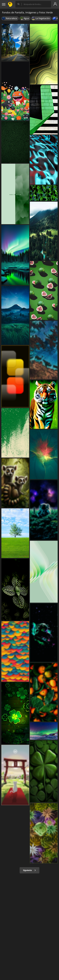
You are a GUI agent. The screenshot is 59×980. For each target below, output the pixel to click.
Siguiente (29, 870)
